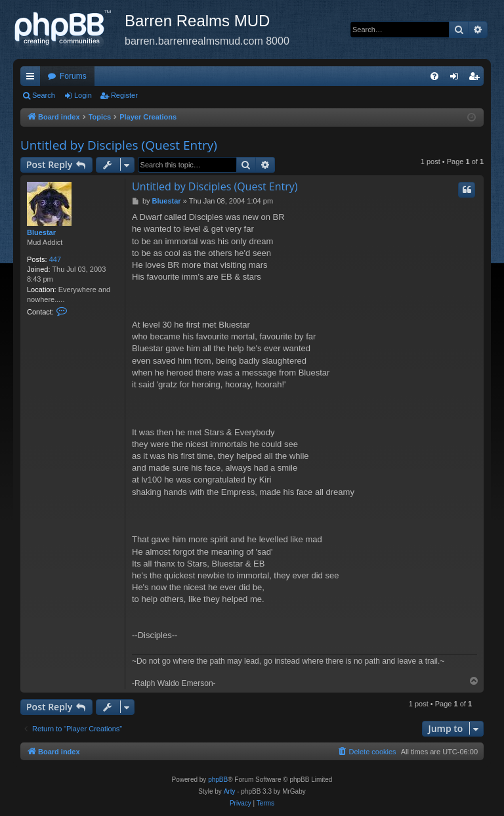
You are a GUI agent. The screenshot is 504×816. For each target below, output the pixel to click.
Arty (230, 791)
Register (124, 95)
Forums (73, 76)
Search (44, 95)
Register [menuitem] (477, 79)
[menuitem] (434, 76)
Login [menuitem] (457, 79)
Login (83, 95)
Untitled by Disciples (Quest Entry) (119, 145)
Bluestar (41, 232)
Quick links (33, 79)
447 (55, 259)
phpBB (218, 780)
